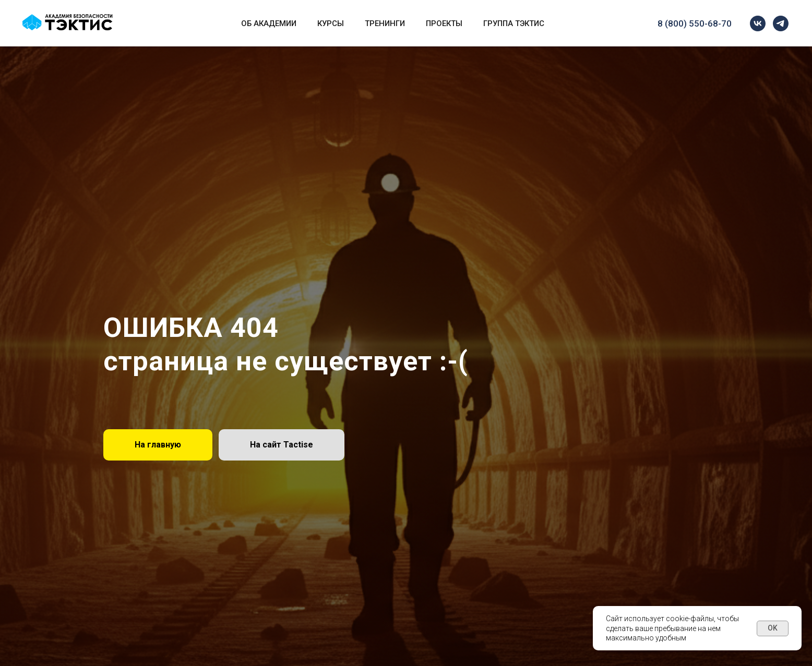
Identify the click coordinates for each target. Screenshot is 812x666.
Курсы (331, 23)
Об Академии (269, 23)
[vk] (758, 23)
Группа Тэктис (514, 23)
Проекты (444, 23)
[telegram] (781, 23)
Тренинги (385, 23)
